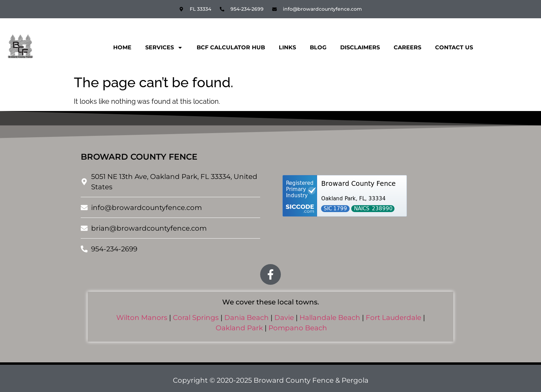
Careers (407, 47)
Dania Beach (247, 318)
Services (164, 48)
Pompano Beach (298, 328)
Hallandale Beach (330, 318)
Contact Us (454, 47)
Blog (318, 47)
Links (287, 47)
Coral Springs (196, 318)
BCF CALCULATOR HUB (231, 47)
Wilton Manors (142, 318)
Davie (284, 318)
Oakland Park (239, 328)
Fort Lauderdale (394, 318)
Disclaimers (360, 47)
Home (122, 47)
